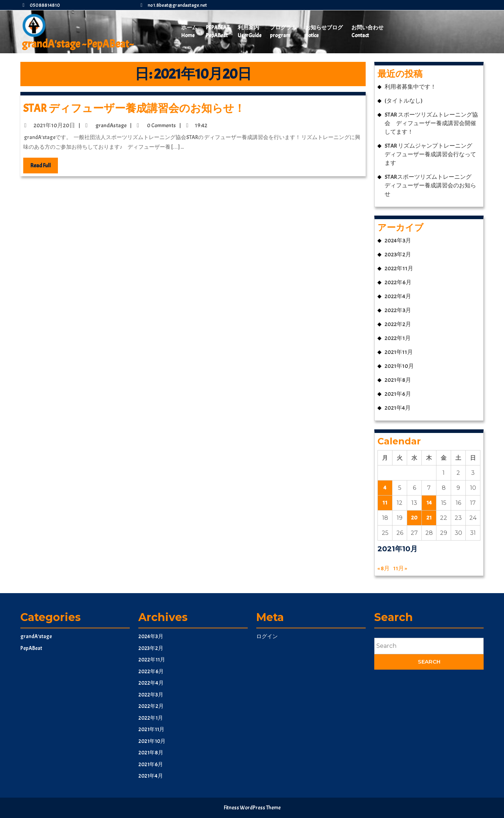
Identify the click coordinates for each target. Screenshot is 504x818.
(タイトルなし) (404, 101)
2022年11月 (399, 268)
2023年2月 (398, 255)
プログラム (283, 32)
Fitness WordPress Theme (252, 808)
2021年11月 (399, 352)
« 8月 (384, 568)
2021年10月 (399, 366)
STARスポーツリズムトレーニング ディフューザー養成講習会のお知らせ (431, 186)
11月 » (400, 568)
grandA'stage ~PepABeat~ (78, 44)
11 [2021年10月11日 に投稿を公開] (385, 503)
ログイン (267, 637)
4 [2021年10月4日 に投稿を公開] (385, 488)
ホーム (189, 32)
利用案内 (249, 32)
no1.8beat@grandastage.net (173, 5)
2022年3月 (398, 310)
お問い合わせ (367, 32)
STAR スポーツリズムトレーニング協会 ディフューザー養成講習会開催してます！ (431, 123)
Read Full (44, 167)
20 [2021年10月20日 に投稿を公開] (414, 518)
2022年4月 (398, 296)
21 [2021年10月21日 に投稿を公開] (429, 518)
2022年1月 (398, 338)
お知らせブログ (324, 32)
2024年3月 (398, 241)
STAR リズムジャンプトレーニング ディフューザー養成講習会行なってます (431, 154)
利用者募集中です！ (410, 87)
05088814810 (40, 5)
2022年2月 (398, 324)
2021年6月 (398, 394)
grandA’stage (36, 637)
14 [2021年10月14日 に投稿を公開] (429, 503)
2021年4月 (398, 408)
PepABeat (218, 32)
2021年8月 (398, 380)
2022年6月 (398, 282)
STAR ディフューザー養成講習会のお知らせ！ (134, 108)
